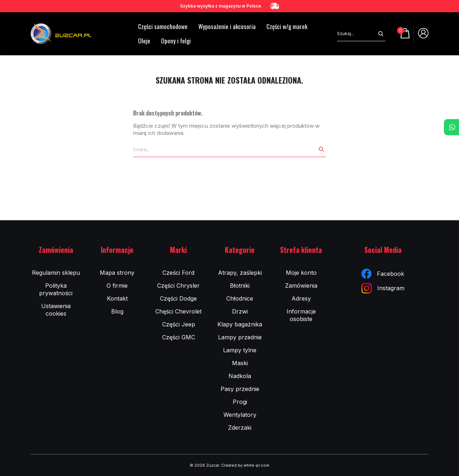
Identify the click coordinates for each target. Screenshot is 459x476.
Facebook (383, 274)
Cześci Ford (178, 273)
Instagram (383, 288)
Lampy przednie (240, 337)
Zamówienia (301, 286)
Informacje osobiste (301, 315)
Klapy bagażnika (240, 324)
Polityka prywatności (56, 289)
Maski (240, 363)
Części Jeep (179, 324)
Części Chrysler (178, 286)
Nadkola (240, 376)
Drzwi (240, 311)
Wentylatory (240, 415)
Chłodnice (240, 298)
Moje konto (301, 273)
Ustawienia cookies (56, 310)
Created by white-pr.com (245, 465)
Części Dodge (178, 298)
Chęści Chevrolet (178, 311)
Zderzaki (240, 428)
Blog (117, 311)
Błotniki (240, 286)
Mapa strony (117, 273)
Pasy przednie (240, 389)
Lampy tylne (240, 350)
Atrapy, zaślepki (240, 273)
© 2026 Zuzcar (204, 465)
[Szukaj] (357, 34)
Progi (240, 402)
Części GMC (179, 337)
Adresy (301, 298)
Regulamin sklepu (56, 273)
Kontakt (117, 298)
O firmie (117, 286)
